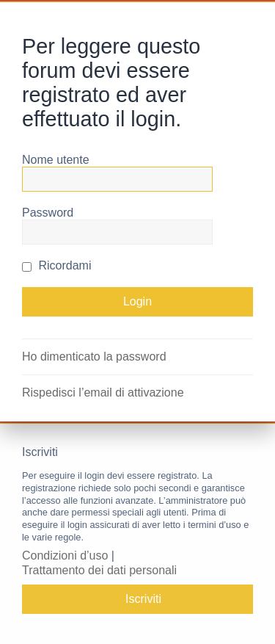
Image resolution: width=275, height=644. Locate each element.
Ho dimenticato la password (94, 357)
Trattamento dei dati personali (99, 570)
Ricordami (56, 265)
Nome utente (56, 160)
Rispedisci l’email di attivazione (103, 392)
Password (48, 213)
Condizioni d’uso (65, 556)
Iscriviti (143, 599)
